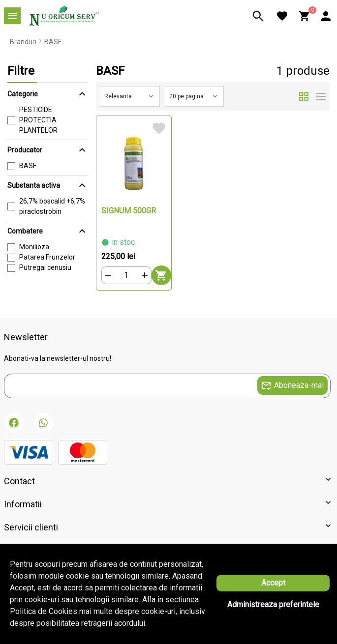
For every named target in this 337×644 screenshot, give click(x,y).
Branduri (23, 42)
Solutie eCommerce (141, 606)
